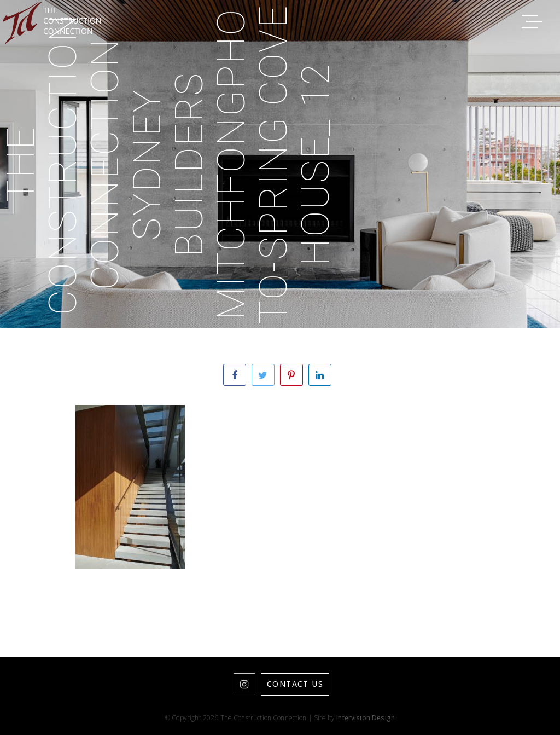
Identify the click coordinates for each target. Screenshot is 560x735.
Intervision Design (366, 718)
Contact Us (295, 684)
